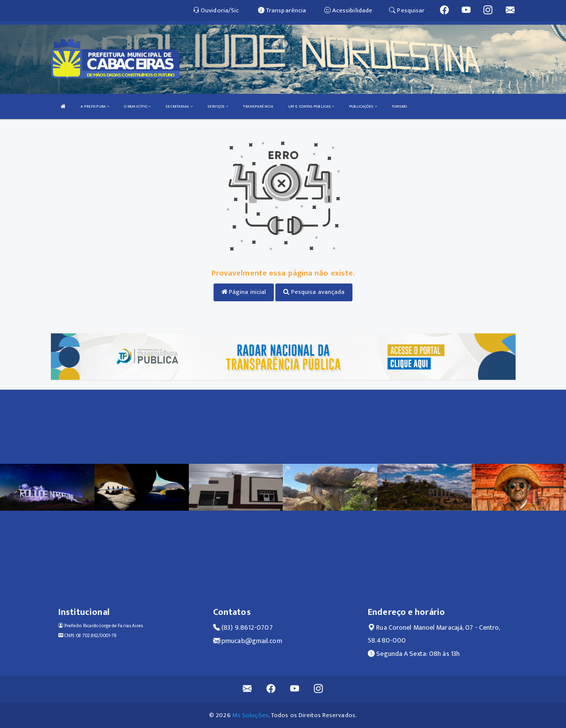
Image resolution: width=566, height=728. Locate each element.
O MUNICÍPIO (137, 106)
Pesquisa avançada (314, 292)
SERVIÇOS (218, 106)
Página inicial (244, 292)
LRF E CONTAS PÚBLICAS (311, 106)
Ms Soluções (250, 715)
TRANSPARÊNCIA (258, 106)
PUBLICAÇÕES (363, 106)
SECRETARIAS (179, 106)
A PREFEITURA (95, 106)
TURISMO (400, 106)
